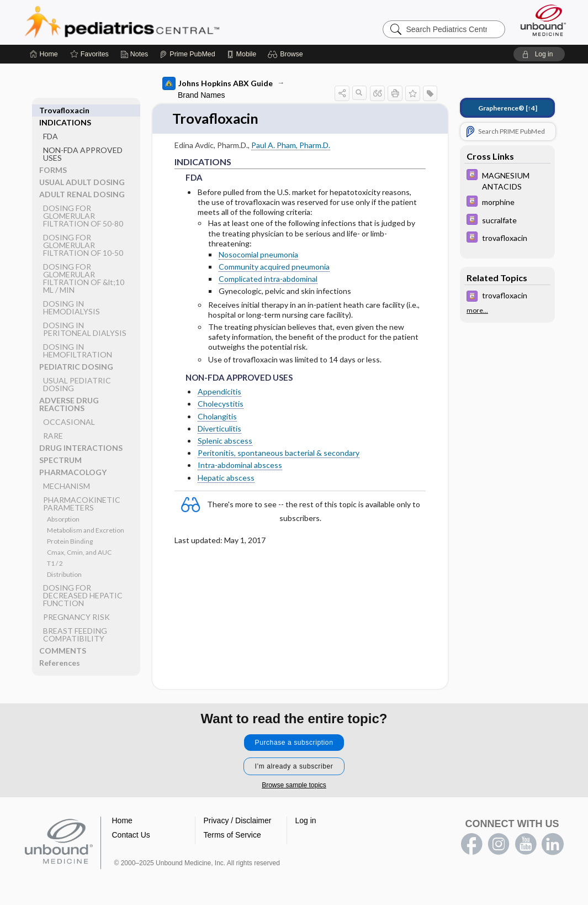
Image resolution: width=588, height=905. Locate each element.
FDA (51, 124)
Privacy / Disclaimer (238, 820)
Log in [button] (306, 820)
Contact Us (131, 835)
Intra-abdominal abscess (240, 465)
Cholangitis (217, 416)
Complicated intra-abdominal (268, 279)
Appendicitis (219, 392)
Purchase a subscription (294, 743)
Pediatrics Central (162, 22)
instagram (499, 844)
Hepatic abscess (226, 478)
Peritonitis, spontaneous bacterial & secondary (279, 453)
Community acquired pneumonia (274, 267)
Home (122, 820)
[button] (287, 54)
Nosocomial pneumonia (258, 254)
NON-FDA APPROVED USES (83, 142)
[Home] (44, 54)
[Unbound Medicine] (543, 20)
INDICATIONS (65, 110)
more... (477, 311)
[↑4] (508, 108)
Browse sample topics (294, 785)
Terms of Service (232, 835)
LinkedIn (553, 844)
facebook (472, 844)
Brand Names (202, 95)
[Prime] (187, 54)
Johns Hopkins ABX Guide (218, 83)
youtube (526, 844)
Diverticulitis (219, 428)
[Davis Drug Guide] (507, 180)
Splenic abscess (225, 441)
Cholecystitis (221, 404)
